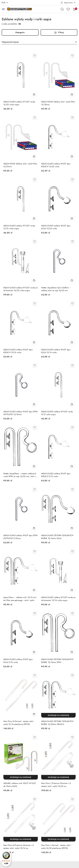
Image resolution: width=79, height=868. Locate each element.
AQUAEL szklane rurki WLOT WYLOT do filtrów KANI (20, 785)
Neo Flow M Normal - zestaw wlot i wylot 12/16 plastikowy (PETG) (19, 723)
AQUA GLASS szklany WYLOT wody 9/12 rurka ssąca (57, 413)
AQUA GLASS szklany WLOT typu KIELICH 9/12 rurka (56, 475)
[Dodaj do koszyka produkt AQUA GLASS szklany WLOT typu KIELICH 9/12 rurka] (72, 466)
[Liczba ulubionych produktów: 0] (68, 9)
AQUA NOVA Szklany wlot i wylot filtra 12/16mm (58, 103)
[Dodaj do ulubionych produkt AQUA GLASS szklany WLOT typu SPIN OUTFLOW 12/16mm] (35, 365)
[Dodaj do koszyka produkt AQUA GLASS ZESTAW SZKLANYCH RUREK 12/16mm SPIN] (72, 652)
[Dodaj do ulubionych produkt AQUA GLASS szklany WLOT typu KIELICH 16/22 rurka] (72, 117)
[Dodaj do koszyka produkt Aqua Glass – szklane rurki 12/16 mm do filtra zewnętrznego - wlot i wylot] (34, 590)
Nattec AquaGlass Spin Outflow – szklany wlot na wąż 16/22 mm (56, 289)
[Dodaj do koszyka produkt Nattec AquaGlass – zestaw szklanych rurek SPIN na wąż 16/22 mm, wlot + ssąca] (34, 466)
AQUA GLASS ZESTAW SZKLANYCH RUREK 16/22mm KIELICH (57, 723)
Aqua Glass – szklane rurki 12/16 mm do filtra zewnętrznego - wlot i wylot (20, 599)
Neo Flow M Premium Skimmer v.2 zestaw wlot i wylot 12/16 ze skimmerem (19, 847)
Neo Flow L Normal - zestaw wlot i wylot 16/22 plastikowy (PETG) (56, 847)
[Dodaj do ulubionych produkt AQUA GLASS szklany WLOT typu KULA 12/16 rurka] (72, 303)
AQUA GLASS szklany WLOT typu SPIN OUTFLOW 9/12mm (20, 537)
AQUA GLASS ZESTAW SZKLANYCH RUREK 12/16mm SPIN (57, 661)
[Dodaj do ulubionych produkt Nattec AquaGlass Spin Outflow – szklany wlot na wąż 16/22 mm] (72, 241)
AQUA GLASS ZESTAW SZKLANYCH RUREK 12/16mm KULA (57, 537)
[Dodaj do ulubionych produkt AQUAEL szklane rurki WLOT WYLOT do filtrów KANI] (35, 737)
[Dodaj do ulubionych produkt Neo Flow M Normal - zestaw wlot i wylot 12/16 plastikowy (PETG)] (35, 675)
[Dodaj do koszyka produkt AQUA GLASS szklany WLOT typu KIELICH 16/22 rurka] (72, 156)
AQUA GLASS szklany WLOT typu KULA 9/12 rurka (18, 661)
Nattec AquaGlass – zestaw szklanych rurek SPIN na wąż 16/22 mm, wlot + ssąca (20, 475)
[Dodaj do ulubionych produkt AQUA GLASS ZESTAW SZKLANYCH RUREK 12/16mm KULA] (72, 489)
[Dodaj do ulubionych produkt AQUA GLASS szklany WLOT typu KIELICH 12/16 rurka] (35, 303)
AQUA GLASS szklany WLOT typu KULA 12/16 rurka (56, 351)
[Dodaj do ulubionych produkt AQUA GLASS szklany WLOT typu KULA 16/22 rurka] (72, 179)
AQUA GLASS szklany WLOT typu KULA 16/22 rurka (56, 227)
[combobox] (39, 42)
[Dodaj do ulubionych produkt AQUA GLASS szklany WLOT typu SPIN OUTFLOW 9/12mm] (35, 489)
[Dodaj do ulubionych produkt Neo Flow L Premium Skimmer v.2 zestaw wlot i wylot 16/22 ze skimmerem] (72, 737)
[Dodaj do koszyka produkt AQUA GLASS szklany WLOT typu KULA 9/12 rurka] (34, 652)
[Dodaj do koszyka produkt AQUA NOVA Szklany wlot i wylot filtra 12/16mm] (72, 94)
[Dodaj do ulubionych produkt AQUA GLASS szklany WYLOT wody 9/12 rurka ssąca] (72, 365)
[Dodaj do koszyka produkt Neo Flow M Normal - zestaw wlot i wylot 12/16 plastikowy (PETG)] (34, 714)
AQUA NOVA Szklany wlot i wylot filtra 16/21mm (20, 165)
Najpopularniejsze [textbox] (10, 42)
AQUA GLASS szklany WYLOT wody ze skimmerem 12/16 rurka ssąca (58, 599)
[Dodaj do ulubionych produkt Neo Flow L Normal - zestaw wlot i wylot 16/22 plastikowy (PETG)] (72, 799)
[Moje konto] (68, 3)
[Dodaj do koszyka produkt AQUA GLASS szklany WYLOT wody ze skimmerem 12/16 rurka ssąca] (72, 590)
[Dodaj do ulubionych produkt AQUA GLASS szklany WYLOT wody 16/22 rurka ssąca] (35, 55)
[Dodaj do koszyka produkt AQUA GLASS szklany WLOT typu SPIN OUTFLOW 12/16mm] (34, 404)
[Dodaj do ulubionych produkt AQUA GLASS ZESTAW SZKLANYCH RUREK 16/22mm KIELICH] (72, 675)
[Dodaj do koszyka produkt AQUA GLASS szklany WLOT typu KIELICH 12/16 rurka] (34, 342)
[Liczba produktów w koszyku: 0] (74, 9)
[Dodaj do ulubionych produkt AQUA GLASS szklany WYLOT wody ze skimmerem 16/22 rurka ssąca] (35, 241)
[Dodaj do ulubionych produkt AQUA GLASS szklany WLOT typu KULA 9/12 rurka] (35, 613)
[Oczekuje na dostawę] (58, 715)
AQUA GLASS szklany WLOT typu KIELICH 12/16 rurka (18, 351)
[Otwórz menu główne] (3, 9)
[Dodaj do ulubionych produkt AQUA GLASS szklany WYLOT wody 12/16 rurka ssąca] (35, 179)
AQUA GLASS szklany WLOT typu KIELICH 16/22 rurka (56, 165)
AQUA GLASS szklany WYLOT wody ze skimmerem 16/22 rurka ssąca (20, 289)
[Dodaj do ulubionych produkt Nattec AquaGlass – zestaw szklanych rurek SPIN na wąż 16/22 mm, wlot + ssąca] (35, 427)
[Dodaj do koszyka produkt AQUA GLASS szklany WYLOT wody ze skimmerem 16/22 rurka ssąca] (34, 280)
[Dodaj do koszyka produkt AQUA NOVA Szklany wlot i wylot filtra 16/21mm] (34, 156)
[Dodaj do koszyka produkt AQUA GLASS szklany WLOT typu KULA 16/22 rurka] (72, 218)
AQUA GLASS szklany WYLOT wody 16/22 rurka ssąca (19, 103)
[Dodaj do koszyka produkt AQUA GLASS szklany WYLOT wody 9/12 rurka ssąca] (72, 404)
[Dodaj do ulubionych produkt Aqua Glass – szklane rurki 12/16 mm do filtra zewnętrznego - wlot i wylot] (35, 551)
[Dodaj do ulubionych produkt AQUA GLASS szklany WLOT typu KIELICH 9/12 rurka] (72, 427)
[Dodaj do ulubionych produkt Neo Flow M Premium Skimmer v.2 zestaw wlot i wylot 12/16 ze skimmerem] (35, 799)
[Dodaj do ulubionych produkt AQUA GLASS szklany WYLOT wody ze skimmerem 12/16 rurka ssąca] (72, 551)
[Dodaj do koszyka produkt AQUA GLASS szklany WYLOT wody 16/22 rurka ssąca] (34, 94)
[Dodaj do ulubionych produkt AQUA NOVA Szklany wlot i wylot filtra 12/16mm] (72, 55)
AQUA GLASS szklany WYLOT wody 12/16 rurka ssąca (19, 227)
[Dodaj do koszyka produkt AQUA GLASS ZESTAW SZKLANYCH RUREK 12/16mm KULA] (72, 528)
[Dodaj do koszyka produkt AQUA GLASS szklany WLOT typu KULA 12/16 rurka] (72, 342)
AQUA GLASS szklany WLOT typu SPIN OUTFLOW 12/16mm (20, 413)
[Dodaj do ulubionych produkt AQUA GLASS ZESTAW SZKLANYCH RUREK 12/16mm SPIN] (72, 613)
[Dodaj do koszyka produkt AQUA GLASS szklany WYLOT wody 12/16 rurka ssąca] (34, 218)
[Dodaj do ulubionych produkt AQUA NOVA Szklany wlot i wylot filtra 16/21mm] (35, 117)
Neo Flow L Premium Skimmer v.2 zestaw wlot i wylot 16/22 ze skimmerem (56, 785)
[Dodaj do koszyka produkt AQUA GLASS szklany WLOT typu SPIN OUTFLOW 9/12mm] (34, 528)
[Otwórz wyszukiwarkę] (62, 9)
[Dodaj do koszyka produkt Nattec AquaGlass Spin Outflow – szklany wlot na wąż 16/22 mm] (72, 280)
